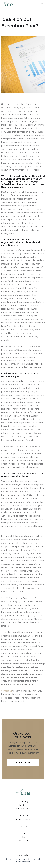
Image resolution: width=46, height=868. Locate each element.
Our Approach (23, 819)
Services (23, 805)
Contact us (7, 691)
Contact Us (23, 840)
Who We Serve (23, 809)
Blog (23, 837)
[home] (7, 4)
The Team (23, 823)
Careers (23, 826)
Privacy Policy (23, 855)
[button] (42, 4)
